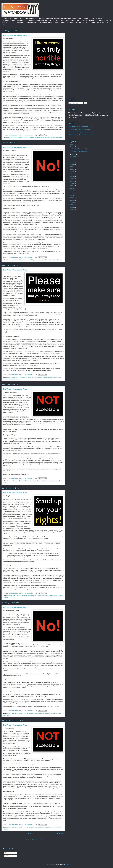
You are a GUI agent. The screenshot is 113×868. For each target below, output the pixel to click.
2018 (72, 179)
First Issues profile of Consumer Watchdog (80, 126)
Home (30, 834)
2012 (72, 193)
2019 (72, 176)
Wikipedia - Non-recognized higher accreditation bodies (83, 132)
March (74, 154)
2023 (72, 167)
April (73, 147)
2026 (72, 145)
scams (8, 715)
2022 (72, 169)
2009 (72, 200)
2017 (72, 181)
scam (4, 715)
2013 (72, 191)
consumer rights (18, 138)
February (74, 157)
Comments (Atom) (37, 840)
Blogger (67, 864)
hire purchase (48, 138)
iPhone (55, 827)
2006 (72, 207)
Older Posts (60, 834)
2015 (72, 186)
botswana (10, 138)
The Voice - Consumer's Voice (15, 36)
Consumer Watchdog (28, 138)
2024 (72, 164)
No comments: (29, 135)
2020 (72, 174)
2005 (72, 210)
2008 (72, 203)
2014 (72, 188)
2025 (72, 162)
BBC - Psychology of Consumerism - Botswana (81, 135)
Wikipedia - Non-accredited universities (79, 129)
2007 (72, 205)
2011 (72, 195)
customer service (39, 138)
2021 (72, 172)
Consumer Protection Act (20, 377)
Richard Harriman (58, 138)
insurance (47, 713)
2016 (72, 183)
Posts (6, 853)
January (74, 159)
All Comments (8, 856)
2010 (72, 198)
